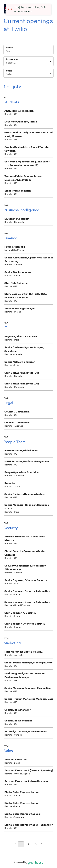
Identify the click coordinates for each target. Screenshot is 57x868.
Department (12, 59)
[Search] (28, 52)
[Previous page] (15, 844)
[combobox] (6, 63)
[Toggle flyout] (50, 62)
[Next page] (42, 844)
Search (10, 48)
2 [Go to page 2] (28, 844)
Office (9, 71)
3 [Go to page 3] (36, 844)
